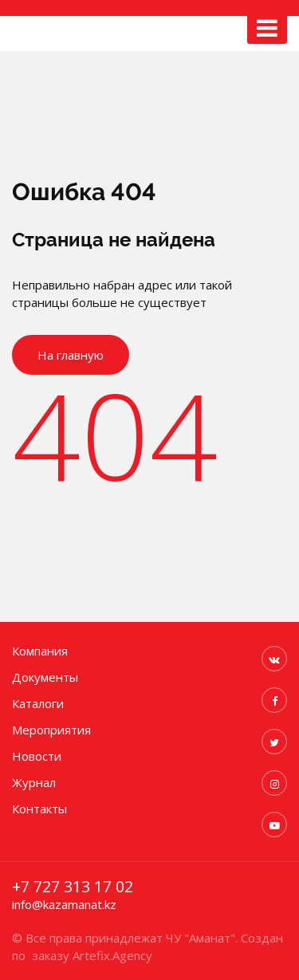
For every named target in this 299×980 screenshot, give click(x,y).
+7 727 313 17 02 (73, 887)
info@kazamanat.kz (64, 904)
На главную (71, 355)
